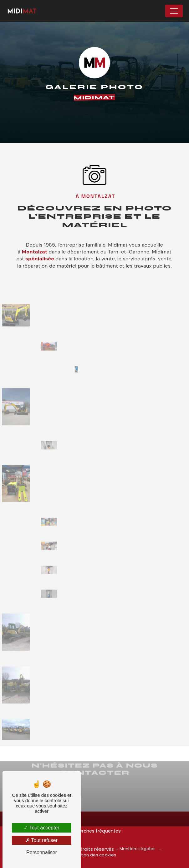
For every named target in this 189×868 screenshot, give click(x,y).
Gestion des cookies (94, 855)
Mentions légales (138, 849)
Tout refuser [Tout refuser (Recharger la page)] (42, 840)
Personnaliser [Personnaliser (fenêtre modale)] (42, 852)
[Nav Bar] (174, 11)
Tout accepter (41, 828)
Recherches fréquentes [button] (94, 831)
